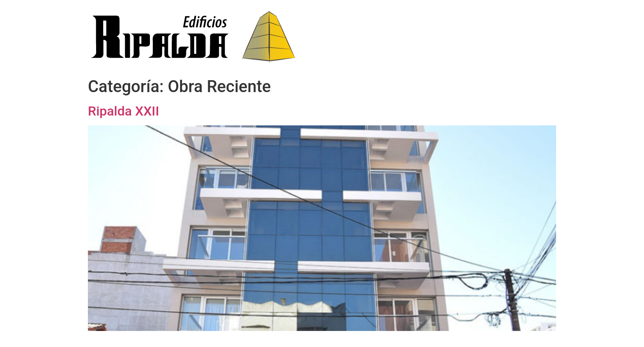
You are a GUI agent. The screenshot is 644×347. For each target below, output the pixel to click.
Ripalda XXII (123, 111)
